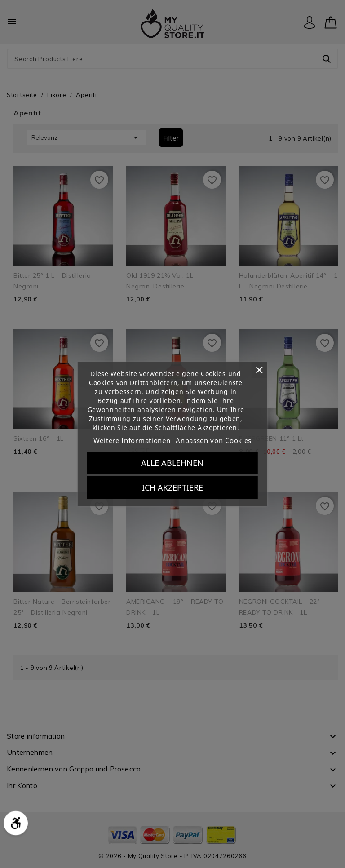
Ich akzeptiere (172, 487)
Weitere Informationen (132, 440)
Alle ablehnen (172, 463)
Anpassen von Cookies (214, 440)
